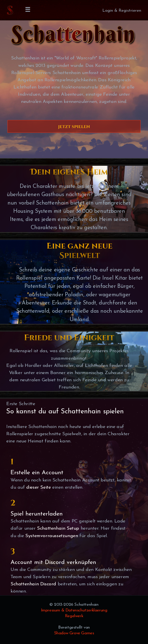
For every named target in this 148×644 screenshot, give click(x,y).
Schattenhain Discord (33, 584)
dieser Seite (38, 487)
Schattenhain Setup (58, 528)
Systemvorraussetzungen (52, 536)
